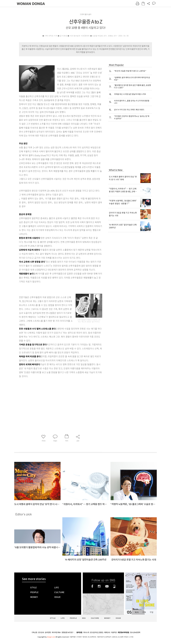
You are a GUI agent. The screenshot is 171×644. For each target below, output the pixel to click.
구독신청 (34, 632)
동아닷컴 (79, 633)
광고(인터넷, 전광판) (97, 632)
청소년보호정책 (135, 632)
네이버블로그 (114, 586)
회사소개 (86, 632)
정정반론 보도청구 (67, 632)
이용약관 (114, 632)
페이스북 (92, 586)
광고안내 (41, 632)
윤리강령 (48, 632)
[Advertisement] (55, 397)
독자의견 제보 (56, 632)
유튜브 (107, 586)
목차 (137, 612)
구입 (151, 612)
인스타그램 (99, 586)
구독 (144, 612)
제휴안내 (107, 632)
